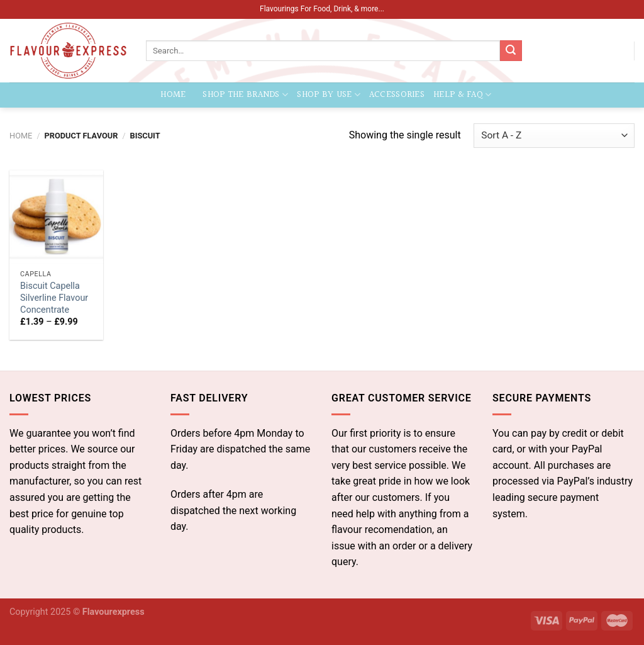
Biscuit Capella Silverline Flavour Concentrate (54, 298)
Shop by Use (329, 95)
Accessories (397, 95)
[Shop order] (554, 136)
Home (174, 95)
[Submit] (511, 51)
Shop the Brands (245, 95)
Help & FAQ (462, 95)
